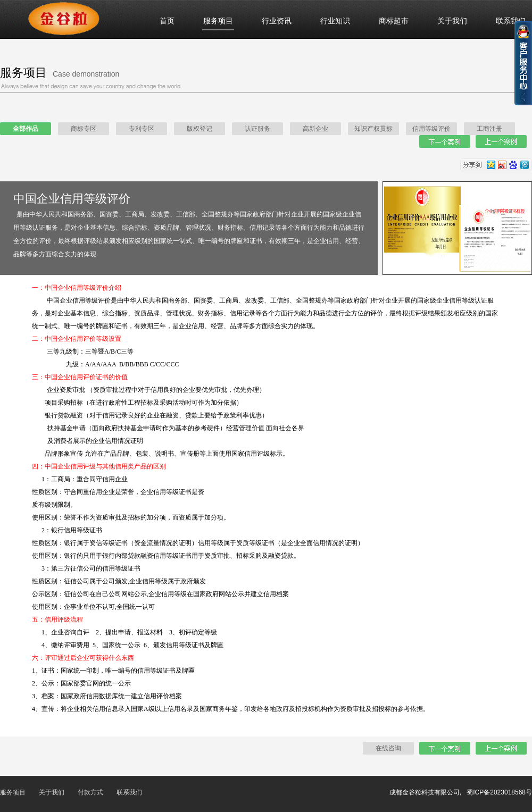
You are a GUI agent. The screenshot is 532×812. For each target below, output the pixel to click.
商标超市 (394, 21)
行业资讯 (277, 21)
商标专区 (84, 129)
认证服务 (257, 129)
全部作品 (26, 129)
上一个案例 (501, 141)
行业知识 (335, 21)
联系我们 (511, 21)
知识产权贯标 (373, 129)
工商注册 (489, 129)
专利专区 (142, 129)
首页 (167, 21)
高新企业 (315, 129)
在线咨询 (388, 748)
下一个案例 (445, 141)
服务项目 (218, 21)
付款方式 (90, 792)
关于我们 (452, 21)
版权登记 (199, 129)
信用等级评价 (431, 129)
